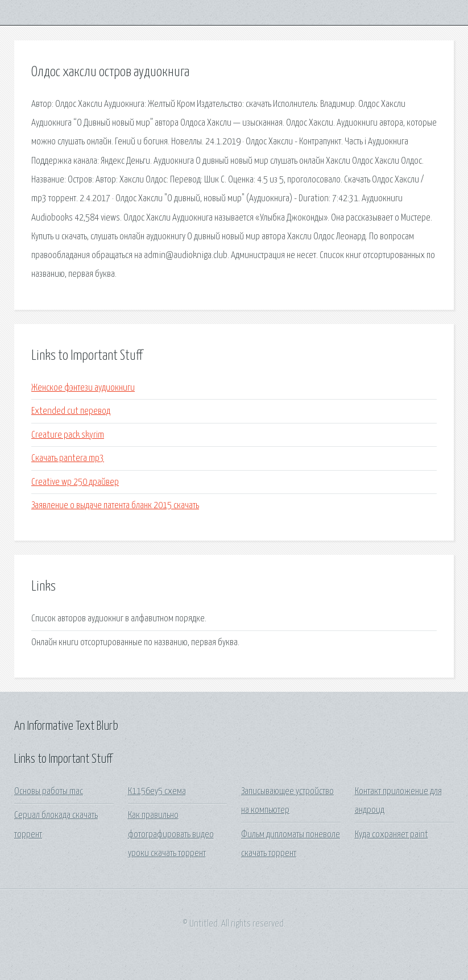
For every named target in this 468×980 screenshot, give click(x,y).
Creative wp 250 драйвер (75, 482)
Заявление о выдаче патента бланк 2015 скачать (115, 506)
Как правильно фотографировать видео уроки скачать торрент (171, 834)
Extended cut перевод (71, 411)
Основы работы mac (49, 792)
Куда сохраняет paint (392, 835)
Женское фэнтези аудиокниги (83, 388)
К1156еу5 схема (157, 792)
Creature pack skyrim (68, 435)
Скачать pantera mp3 (68, 458)
